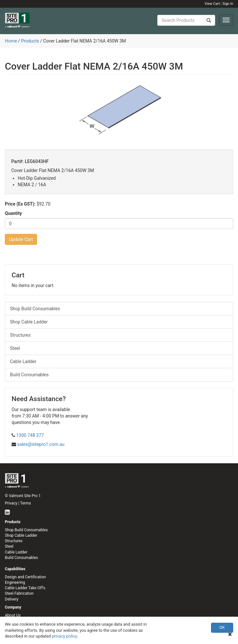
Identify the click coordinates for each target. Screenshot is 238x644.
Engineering (15, 582)
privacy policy (64, 636)
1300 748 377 (30, 435)
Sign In (228, 4)
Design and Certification (25, 577)
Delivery (12, 599)
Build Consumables (29, 375)
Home (11, 41)
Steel (15, 348)
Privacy (11, 503)
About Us (13, 615)
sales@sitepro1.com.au (41, 444)
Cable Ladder (23, 361)
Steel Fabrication (19, 593)
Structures (20, 335)
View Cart (212, 4)
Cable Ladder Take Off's (25, 588)
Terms (25, 503)
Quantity (13, 213)
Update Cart (21, 239)
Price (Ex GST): (20, 204)
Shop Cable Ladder (29, 322)
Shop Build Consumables (35, 309)
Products (30, 41)
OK (222, 627)
